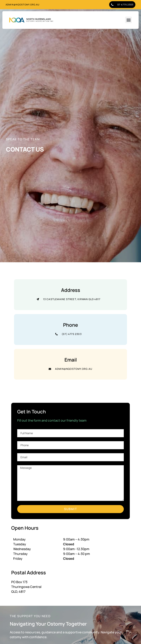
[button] (128, 20)
